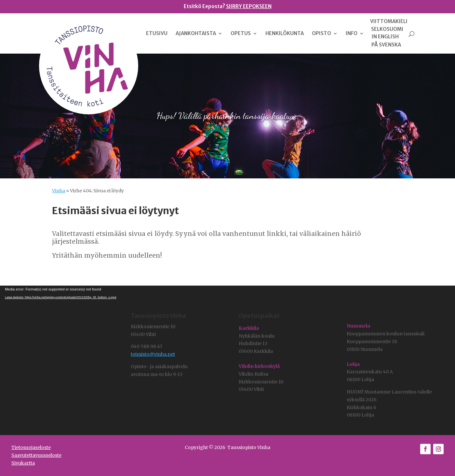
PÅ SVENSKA (386, 45)
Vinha (59, 191)
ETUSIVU (157, 34)
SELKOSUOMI (387, 29)
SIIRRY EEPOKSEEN (249, 6)
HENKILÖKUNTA (285, 34)
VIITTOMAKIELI (389, 21)
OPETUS (241, 34)
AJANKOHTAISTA (196, 34)
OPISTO (321, 34)
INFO (352, 34)
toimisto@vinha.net (153, 354)
